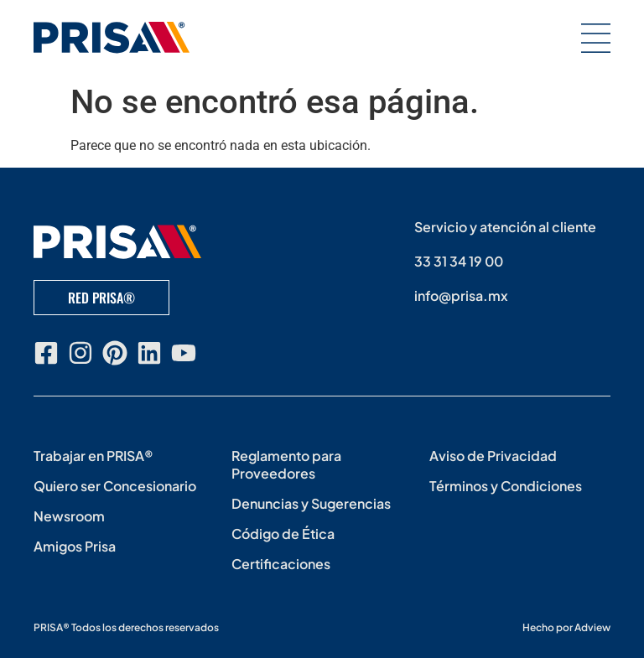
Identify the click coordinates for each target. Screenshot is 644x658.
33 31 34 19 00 (459, 261)
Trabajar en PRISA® (93, 456)
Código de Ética (283, 534)
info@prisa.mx (461, 295)
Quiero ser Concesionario (115, 486)
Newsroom (69, 516)
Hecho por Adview (566, 627)
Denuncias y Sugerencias (311, 503)
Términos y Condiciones (506, 486)
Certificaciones (281, 564)
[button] (596, 38)
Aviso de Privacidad (493, 456)
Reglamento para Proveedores (286, 464)
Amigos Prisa (75, 546)
